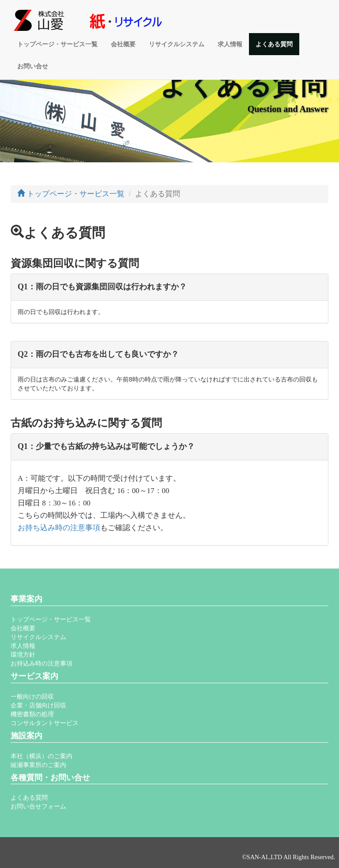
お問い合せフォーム (38, 806)
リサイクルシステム (177, 44)
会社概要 (123, 44)
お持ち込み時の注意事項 (59, 528)
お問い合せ (33, 66)
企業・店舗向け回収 (38, 705)
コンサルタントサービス (45, 723)
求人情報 (230, 44)
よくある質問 (274, 44)
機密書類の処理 (32, 714)
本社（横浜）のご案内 (41, 756)
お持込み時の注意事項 (41, 663)
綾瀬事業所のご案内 (38, 765)
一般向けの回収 (32, 696)
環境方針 (23, 655)
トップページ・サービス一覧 (57, 44)
